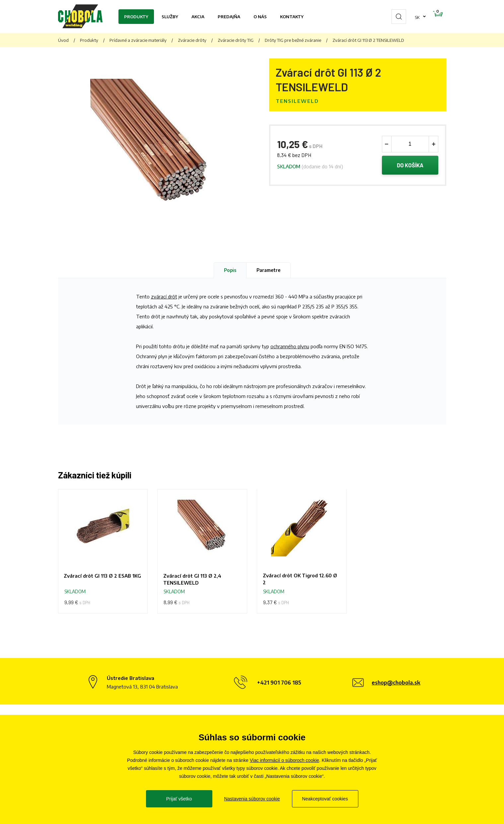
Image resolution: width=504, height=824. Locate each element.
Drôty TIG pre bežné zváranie (293, 40)
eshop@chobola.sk (396, 684)
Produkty (136, 17)
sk (396, 17)
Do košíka (410, 166)
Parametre (268, 270)
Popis (230, 270)
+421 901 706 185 (279, 684)
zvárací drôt (164, 296)
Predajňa (229, 17)
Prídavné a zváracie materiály (138, 40)
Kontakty (292, 17)
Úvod (63, 40)
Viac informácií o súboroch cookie (285, 760)
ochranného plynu (290, 346)
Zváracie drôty (192, 40)
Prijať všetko (179, 799)
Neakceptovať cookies (325, 799)
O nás (260, 17)
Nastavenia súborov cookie (252, 799)
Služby (170, 17)
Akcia (198, 17)
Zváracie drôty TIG (236, 40)
